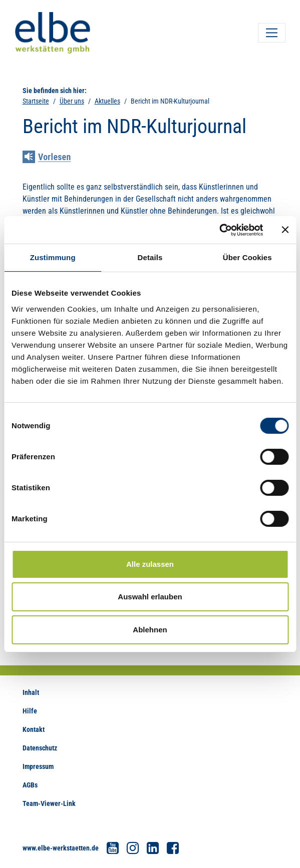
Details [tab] (150, 257)
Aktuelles (107, 101)
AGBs (30, 785)
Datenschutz (40, 748)
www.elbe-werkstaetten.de (61, 848)
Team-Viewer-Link (49, 803)
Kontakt (34, 729)
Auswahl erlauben (150, 597)
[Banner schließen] (285, 230)
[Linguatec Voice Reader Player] (54, 158)
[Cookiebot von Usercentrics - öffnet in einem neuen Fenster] (219, 230)
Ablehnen (150, 630)
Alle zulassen (150, 564)
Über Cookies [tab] (247, 257)
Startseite (36, 101)
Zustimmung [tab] (53, 257)
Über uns (72, 101)
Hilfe (30, 711)
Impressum (38, 766)
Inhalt (31, 692)
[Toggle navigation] (272, 33)
